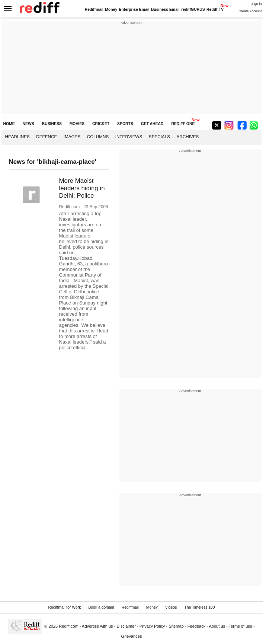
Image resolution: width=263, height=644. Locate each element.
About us (217, 626)
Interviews (129, 136)
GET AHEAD (152, 124)
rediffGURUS (193, 9)
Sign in (257, 4)
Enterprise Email (134, 9)
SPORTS (125, 124)
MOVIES (77, 124)
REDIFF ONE (183, 124)
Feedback (197, 626)
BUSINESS (52, 124)
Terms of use (240, 626)
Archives (188, 136)
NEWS (28, 124)
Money (111, 9)
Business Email (165, 9)
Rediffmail (94, 9)
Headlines (17, 136)
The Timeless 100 (200, 607)
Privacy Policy (152, 626)
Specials (159, 136)
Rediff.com (69, 626)
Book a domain (101, 607)
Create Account (250, 11)
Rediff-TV (215, 9)
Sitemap (176, 626)
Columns (98, 136)
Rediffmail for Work (64, 607)
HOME (9, 124)
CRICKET (101, 124)
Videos (171, 607)
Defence (46, 136)
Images (72, 136)
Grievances (132, 636)
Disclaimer (126, 626)
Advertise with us (97, 626)
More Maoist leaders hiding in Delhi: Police (82, 188)
